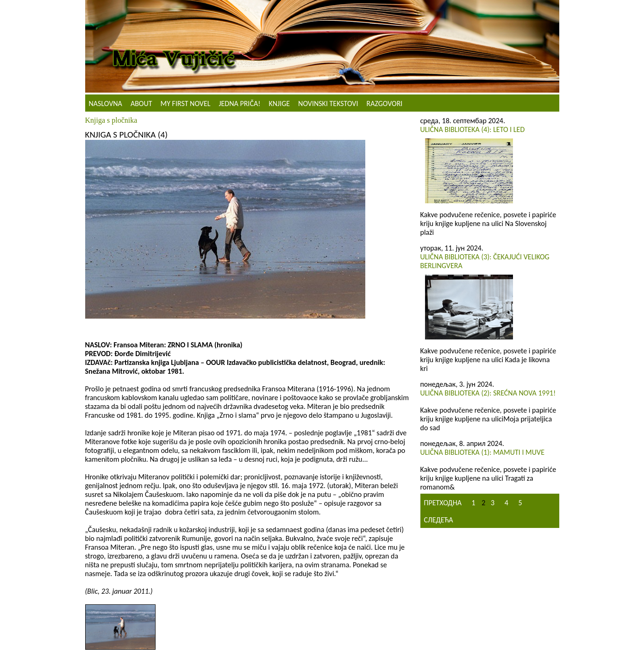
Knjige (279, 104)
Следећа (439, 520)
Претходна (443, 503)
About (141, 104)
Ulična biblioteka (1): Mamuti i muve (482, 452)
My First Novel (186, 104)
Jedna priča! (239, 104)
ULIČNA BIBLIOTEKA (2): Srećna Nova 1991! (488, 393)
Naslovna (106, 104)
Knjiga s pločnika (111, 120)
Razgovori (384, 104)
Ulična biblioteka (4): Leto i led (473, 129)
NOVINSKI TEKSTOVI (328, 104)
